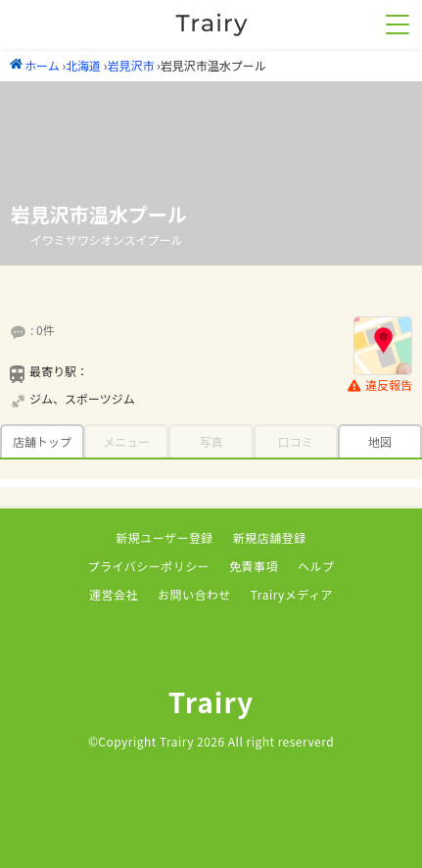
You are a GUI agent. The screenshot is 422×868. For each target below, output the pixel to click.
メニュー (126, 441)
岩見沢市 (130, 65)
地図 (380, 441)
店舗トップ (42, 441)
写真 (211, 441)
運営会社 (114, 594)
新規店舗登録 (270, 537)
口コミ (296, 441)
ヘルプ (316, 566)
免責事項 (254, 566)
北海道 (83, 65)
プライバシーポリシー (149, 566)
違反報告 (380, 386)
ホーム (35, 65)
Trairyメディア (292, 594)
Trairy (211, 701)
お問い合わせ (194, 594)
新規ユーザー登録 (164, 537)
